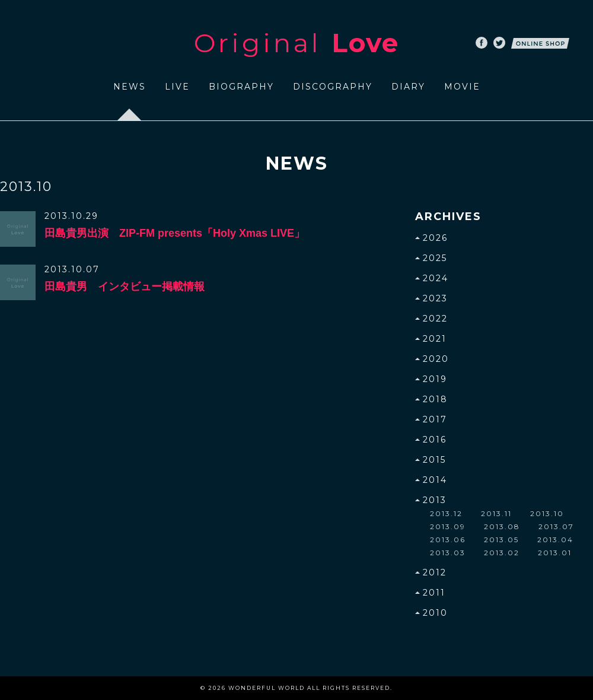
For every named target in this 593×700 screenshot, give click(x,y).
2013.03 (448, 553)
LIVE (177, 87)
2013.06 (448, 540)
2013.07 (556, 526)
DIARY (408, 87)
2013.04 (555, 540)
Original (296, 43)
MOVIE (462, 87)
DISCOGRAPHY (333, 87)
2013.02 (502, 553)
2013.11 (496, 513)
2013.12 (446, 513)
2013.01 (555, 553)
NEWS (130, 87)
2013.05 (501, 540)
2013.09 (448, 526)
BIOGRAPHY (241, 87)
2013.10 (547, 513)
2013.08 (502, 526)
